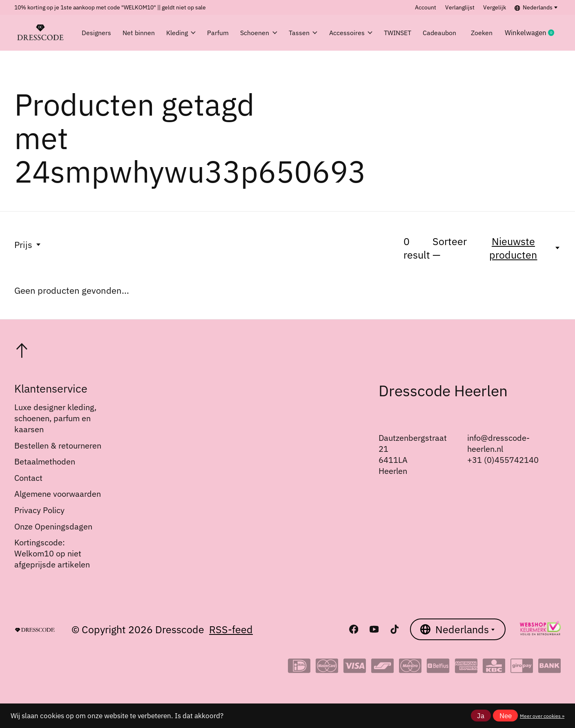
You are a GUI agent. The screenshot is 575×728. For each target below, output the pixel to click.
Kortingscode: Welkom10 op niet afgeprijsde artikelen (52, 553)
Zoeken (495, 33)
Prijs (28, 245)
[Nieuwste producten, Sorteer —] (518, 248)
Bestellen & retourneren (58, 446)
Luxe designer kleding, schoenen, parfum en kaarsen (55, 418)
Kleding (175, 33)
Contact (28, 478)
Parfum (215, 33)
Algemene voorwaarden (58, 494)
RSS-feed (231, 629)
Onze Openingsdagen (53, 526)
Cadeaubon (452, 33)
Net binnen (136, 33)
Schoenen (259, 33)
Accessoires (356, 33)
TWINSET (407, 33)
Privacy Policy (39, 510)
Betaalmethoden (45, 461)
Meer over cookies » (542, 716)
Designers (97, 33)
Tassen (306, 33)
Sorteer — (450, 248)
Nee (506, 716)
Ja (481, 716)
